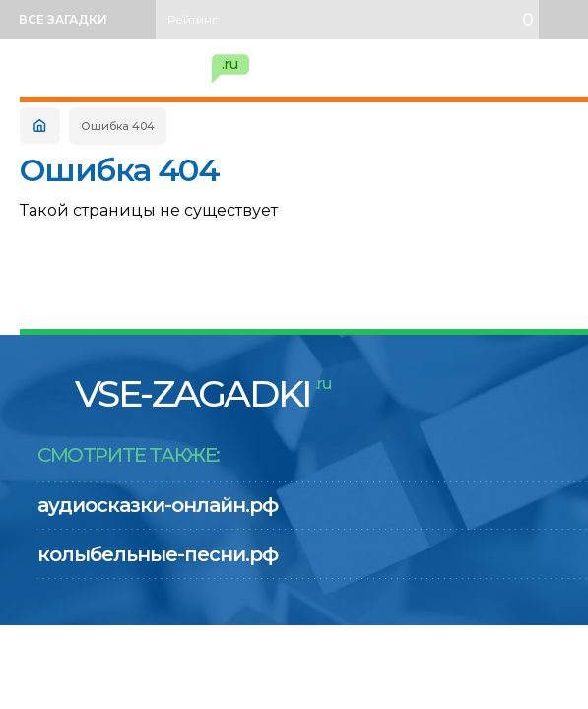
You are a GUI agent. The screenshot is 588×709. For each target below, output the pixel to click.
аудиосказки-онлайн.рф (158, 505)
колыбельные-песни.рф (158, 554)
